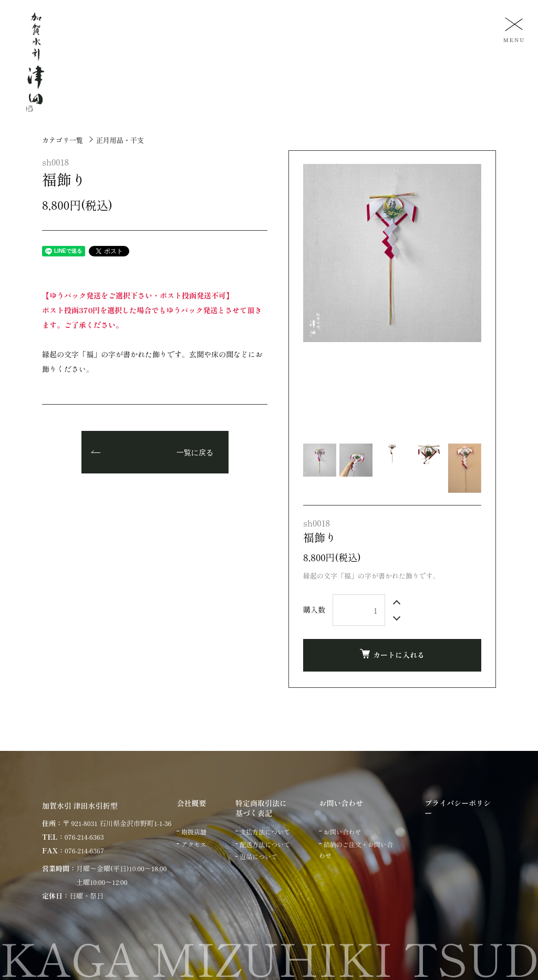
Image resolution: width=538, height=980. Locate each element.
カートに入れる (392, 654)
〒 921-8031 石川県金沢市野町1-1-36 (117, 823)
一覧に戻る (195, 453)
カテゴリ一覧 (63, 140)
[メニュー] (513, 29)
